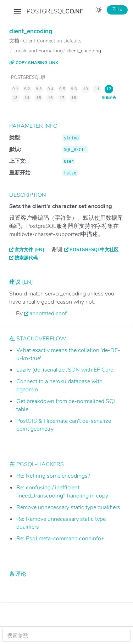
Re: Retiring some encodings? (53, 476)
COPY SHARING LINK (34, 63)
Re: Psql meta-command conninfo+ (60, 539)
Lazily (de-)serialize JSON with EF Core (65, 370)
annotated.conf (48, 314)
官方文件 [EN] (29, 250)
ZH (117, 10)
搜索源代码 (26, 258)
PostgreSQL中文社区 (94, 250)
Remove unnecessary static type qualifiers (68, 507)
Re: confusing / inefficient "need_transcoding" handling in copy (62, 492)
